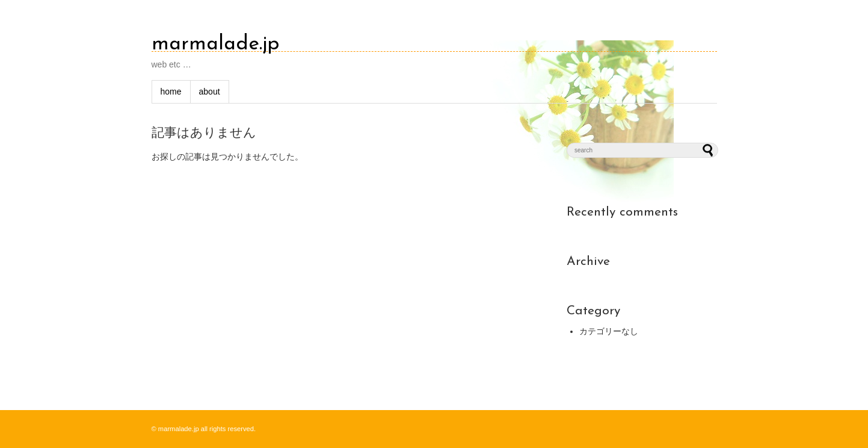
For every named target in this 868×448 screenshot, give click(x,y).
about (210, 92)
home (171, 92)
